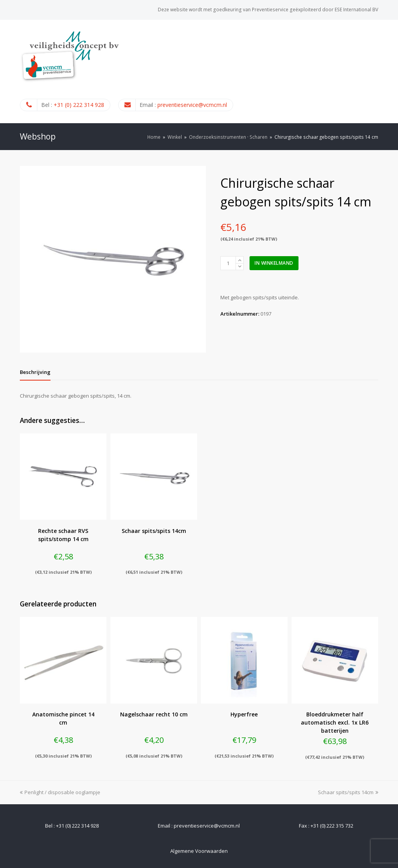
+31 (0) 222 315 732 (332, 826)
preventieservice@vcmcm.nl (192, 105)
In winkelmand (274, 263)
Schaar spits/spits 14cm (348, 792)
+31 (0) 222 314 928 (79, 105)
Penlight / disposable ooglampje (60, 792)
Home (154, 137)
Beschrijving (35, 372)
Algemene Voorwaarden (199, 851)
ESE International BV (356, 10)
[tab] (35, 372)
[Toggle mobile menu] (374, 71)
